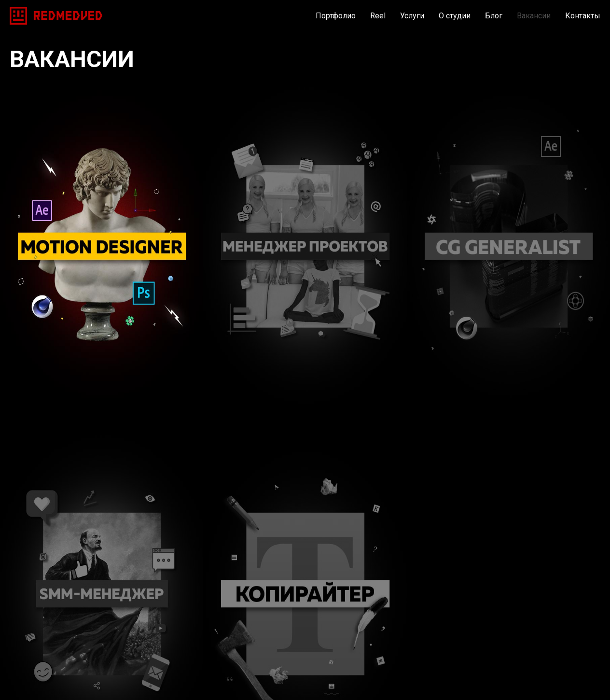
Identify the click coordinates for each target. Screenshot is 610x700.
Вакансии (534, 16)
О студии (455, 16)
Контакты (583, 16)
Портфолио (336, 16)
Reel (378, 16)
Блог (494, 16)
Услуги (412, 16)
